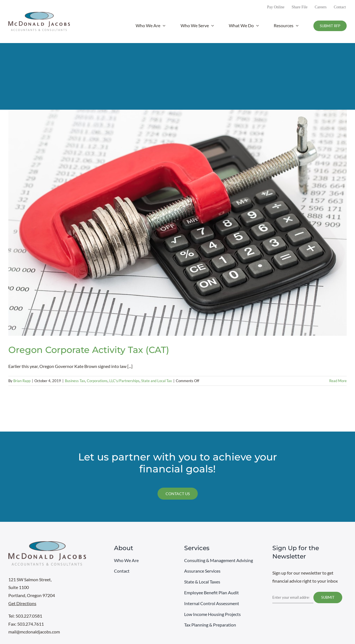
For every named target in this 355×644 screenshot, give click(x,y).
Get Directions (22, 603)
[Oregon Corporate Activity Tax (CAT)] (177, 223)
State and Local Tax (157, 381)
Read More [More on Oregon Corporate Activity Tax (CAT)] (338, 381)
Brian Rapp (22, 381)
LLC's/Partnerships (124, 381)
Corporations (97, 381)
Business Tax (75, 381)
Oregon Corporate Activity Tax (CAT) (89, 350)
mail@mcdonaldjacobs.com (34, 632)
